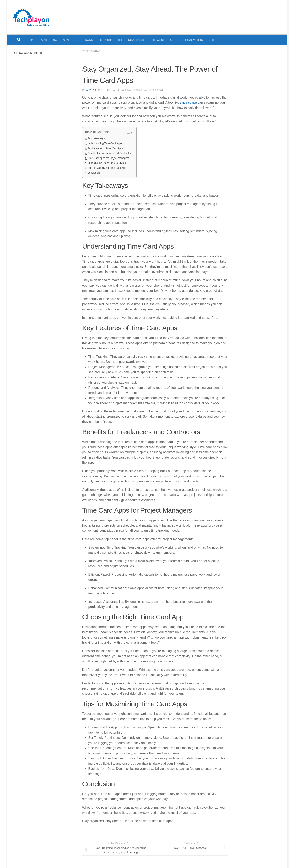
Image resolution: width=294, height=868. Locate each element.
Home (31, 40)
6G (55, 40)
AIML (44, 40)
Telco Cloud (157, 40)
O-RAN (175, 40)
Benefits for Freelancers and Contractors (114, 153)
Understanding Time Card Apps (108, 144)
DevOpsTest (136, 40)
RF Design (106, 40)
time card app (190, 102)
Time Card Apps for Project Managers (112, 158)
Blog (212, 40)
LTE (77, 40)
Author (91, 90)
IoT (120, 40)
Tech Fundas (93, 51)
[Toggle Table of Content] (135, 133)
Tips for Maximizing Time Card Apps (111, 168)
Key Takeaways (97, 139)
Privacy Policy (194, 40)
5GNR (89, 40)
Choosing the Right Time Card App (110, 163)
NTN (66, 40)
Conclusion (95, 173)
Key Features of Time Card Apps (108, 149)
